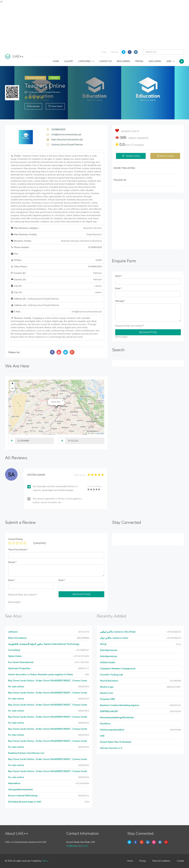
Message (120, 301)
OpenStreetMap (99, 434)
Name (119, 276)
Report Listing (167, 156)
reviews (138, 145)
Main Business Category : (56, 228)
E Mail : (56, 312)
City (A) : (56, 292)
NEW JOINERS (123, 61)
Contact (180, 861)
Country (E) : (56, 273)
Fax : (15, 254)
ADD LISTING (155, 61)
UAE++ (45, 861)
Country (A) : (56, 280)
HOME (56, 61)
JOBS (170, 61)
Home (130, 861)
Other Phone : (56, 267)
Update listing (133, 156)
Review (12, 562)
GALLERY (69, 61)
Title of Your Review (18, 550)
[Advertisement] (94, 25)
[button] (63, 401)
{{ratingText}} (40, 543)
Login (104, 52)
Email (118, 288)
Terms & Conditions (161, 861)
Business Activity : (56, 241)
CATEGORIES (86, 61)
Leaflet (91, 434)
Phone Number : (56, 247)
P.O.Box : (56, 260)
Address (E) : (35, 299)
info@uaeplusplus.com (77, 846)
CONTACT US (105, 61)
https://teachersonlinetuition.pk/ (67, 140)
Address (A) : (35, 305)
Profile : (56, 189)
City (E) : (56, 286)
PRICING (139, 61)
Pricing (143, 861)
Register (115, 52)
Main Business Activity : (56, 235)
